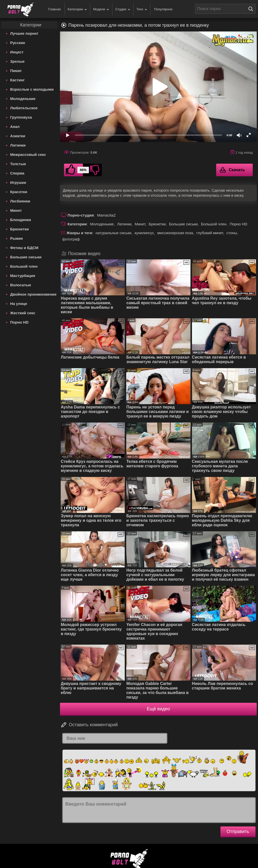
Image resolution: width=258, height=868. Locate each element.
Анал (15, 127)
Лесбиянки (20, 201)
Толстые (18, 164)
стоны (232, 233)
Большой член (24, 266)
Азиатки (18, 136)
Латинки (18, 145)
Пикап (16, 71)
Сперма (17, 173)
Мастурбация (23, 276)
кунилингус (144, 233)
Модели (101, 9)
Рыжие (17, 238)
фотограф (71, 239)
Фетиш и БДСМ (24, 248)
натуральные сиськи (113, 233)
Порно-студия (81, 215)
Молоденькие (23, 99)
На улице (19, 304)
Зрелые (17, 61)
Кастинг (17, 80)
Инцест (17, 52)
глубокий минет (210, 233)
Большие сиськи (26, 257)
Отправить (238, 831)
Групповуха (21, 117)
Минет (16, 210)
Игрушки (18, 182)
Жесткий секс (23, 313)
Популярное (163, 9)
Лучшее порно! (24, 33)
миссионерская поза (175, 233)
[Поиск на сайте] (252, 9)
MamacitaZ (106, 215)
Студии (123, 9)
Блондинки (21, 220)
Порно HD (19, 322)
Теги (142, 9)
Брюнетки (19, 229)
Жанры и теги (79, 233)
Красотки (19, 192)
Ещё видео (158, 709)
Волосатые (21, 285)
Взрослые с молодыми (32, 89)
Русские (18, 43)
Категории (77, 9)
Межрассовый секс (28, 154)
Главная (54, 9)
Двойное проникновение (33, 294)
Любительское (24, 108)
